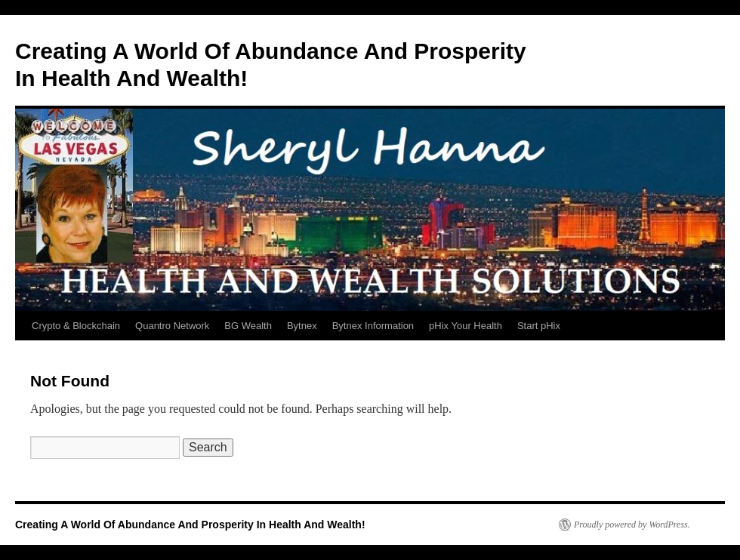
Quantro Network (172, 326)
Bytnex (302, 326)
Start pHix (539, 326)
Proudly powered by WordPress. (632, 525)
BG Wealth (248, 326)
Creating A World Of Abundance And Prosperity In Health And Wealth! (190, 525)
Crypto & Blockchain (76, 326)
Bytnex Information (373, 326)
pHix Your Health (466, 326)
